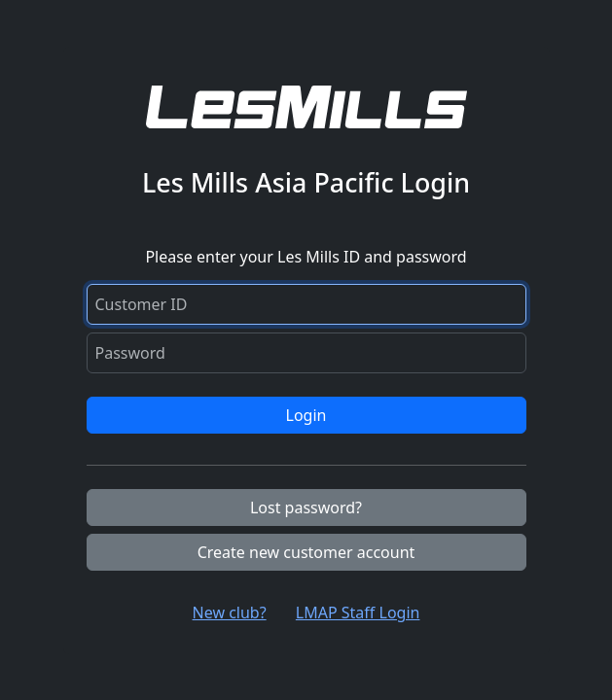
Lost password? (306, 507)
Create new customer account (306, 552)
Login (306, 415)
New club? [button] (230, 612)
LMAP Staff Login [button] (358, 612)
